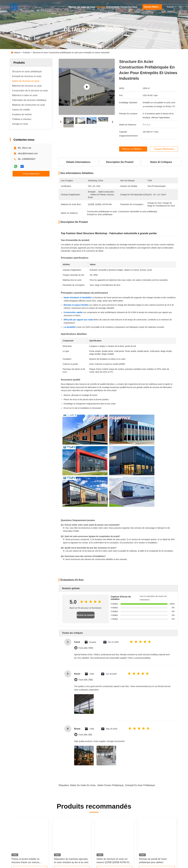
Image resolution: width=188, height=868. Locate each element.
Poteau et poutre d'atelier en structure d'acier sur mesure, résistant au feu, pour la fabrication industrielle (29, 861)
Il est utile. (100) (86, 648)
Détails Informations (78, 162)
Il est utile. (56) (85, 735)
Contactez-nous (129, 7)
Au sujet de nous (86, 7)
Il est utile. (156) (86, 680)
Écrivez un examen (85, 615)
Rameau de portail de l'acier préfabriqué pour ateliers (153, 861)
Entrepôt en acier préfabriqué (140, 785)
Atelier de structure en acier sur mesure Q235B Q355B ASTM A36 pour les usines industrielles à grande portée (113, 861)
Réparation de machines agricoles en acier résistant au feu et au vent (71, 861)
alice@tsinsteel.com (28, 153)
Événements (113, 7)
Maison (73, 7)
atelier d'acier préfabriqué (110, 785)
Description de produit (120, 162)
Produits (101, 7)
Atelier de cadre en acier (83, 785)
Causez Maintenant (153, 7)
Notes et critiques (161, 162)
